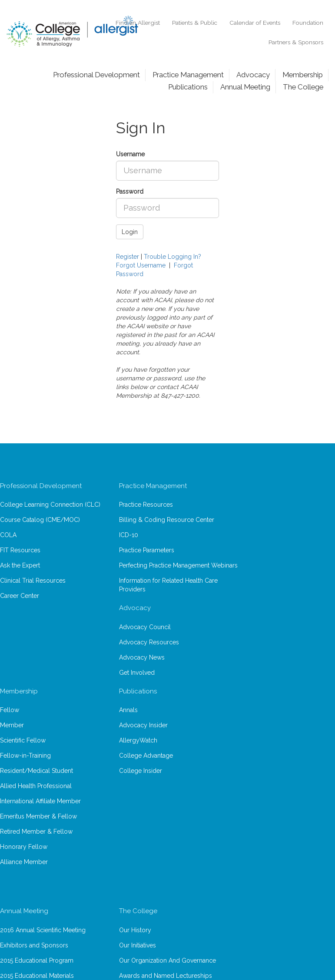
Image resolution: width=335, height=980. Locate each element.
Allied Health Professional (36, 786)
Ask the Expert (20, 565)
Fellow (10, 710)
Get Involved (137, 673)
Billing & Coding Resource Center (167, 520)
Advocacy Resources (149, 642)
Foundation (308, 23)
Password (130, 191)
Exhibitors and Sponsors (34, 945)
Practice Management (188, 75)
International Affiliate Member (40, 801)
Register (128, 257)
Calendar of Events (255, 23)
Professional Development (96, 75)
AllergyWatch (138, 740)
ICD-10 (129, 535)
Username (130, 154)
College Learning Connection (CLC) (50, 505)
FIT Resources (20, 550)
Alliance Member (24, 862)
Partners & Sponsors (296, 42)
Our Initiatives (138, 945)
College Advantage (146, 756)
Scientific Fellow (23, 740)
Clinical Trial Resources (33, 581)
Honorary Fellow (24, 847)
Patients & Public (195, 23)
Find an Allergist (138, 23)
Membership (303, 75)
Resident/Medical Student (36, 771)
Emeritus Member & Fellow (38, 816)
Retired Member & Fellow (36, 832)
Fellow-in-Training (25, 756)
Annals (128, 710)
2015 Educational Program (37, 960)
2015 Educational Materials (37, 976)
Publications (188, 87)
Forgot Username (141, 265)
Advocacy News (142, 657)
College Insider (141, 771)
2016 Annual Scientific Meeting (43, 930)
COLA (8, 535)
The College (303, 87)
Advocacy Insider (143, 725)
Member (12, 725)
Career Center (20, 596)
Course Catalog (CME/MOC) (40, 520)
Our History (135, 930)
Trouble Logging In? (172, 257)
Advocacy (253, 75)
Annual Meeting (245, 87)
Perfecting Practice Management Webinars (178, 565)
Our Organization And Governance (167, 960)
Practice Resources (146, 505)
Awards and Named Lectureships (166, 976)
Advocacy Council (145, 627)
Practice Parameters (147, 550)
